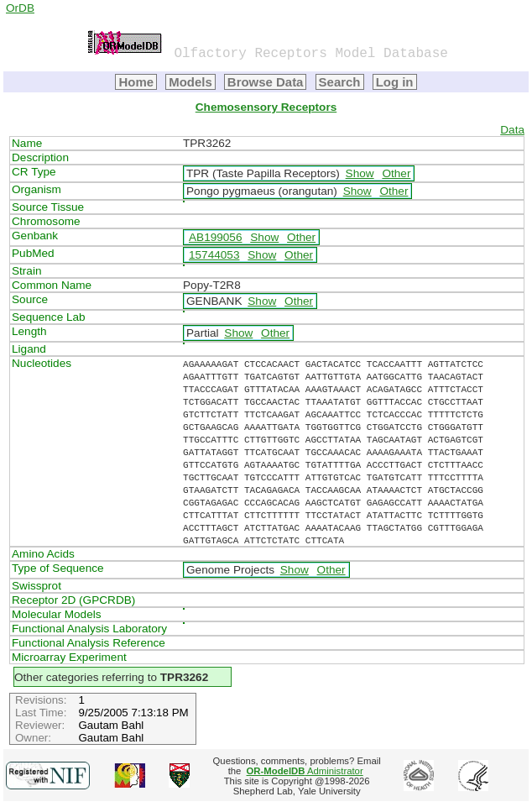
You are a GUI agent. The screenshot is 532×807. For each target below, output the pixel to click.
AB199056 (216, 237)
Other (396, 173)
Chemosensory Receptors (266, 107)
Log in (395, 82)
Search (340, 82)
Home (136, 82)
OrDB (20, 8)
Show (360, 173)
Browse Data (266, 82)
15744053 (214, 255)
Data (512, 130)
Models (190, 82)
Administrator (305, 771)
